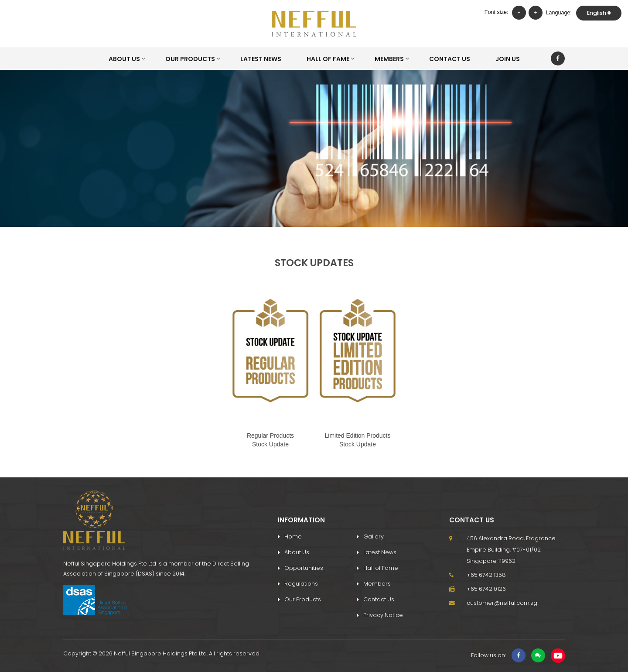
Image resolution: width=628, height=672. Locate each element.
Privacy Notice (383, 615)
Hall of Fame (328, 59)
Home (293, 537)
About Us (124, 59)
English (599, 13)
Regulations (301, 584)
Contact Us (450, 59)
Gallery (374, 537)
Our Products (190, 59)
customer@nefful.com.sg (502, 603)
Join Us (508, 59)
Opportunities (304, 568)
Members (389, 59)
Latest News (261, 59)
